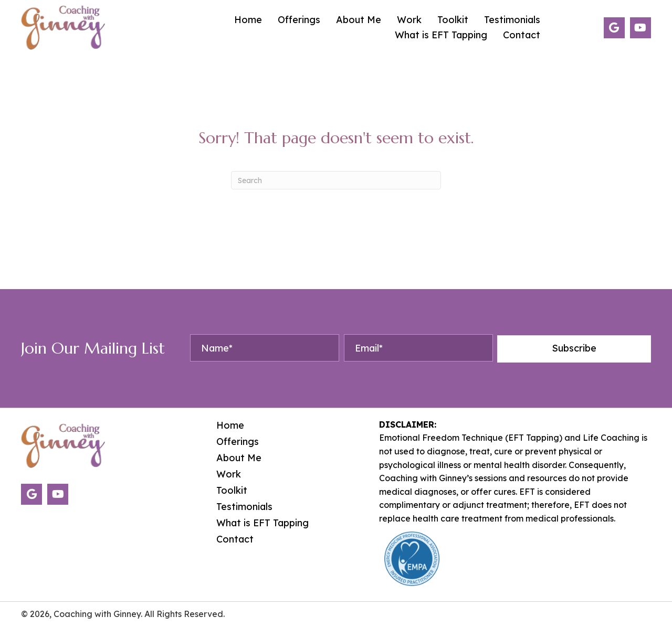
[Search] (336, 180)
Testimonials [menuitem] (244, 507)
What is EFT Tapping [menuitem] (262, 523)
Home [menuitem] (230, 426)
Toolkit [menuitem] (232, 491)
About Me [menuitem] (239, 458)
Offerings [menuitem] (238, 442)
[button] (614, 28)
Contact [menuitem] (235, 539)
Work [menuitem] (229, 474)
